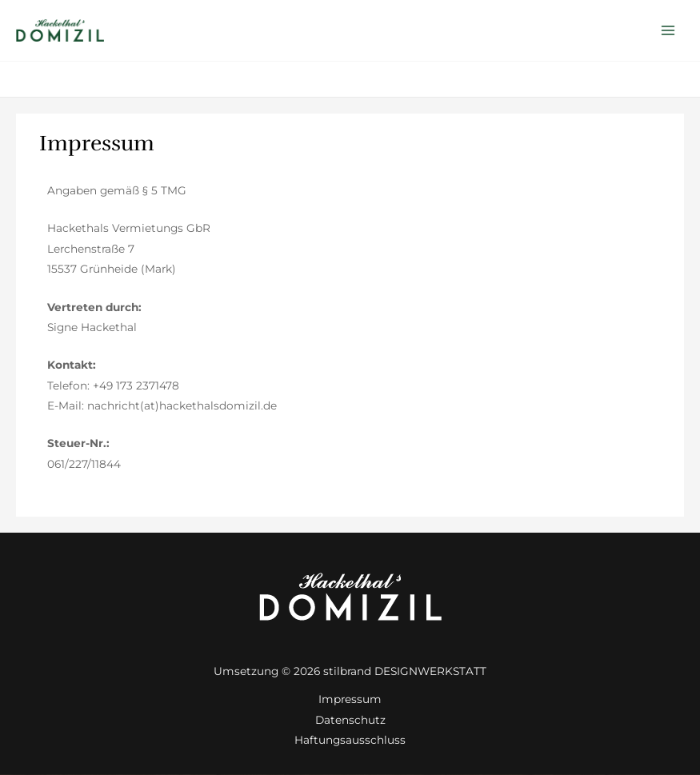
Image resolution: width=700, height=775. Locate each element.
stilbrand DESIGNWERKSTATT (405, 671)
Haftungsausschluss (350, 740)
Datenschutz (350, 720)
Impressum (350, 699)
